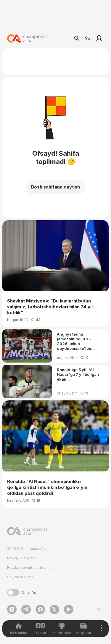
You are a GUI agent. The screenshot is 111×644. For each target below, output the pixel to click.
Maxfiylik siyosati (22, 558)
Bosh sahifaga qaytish (55, 187)
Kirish (99, 38)
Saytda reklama (20, 577)
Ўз (87, 38)
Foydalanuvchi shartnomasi (30, 567)
